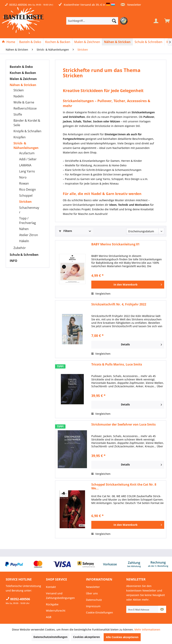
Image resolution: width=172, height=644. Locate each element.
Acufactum (27, 153)
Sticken (19, 90)
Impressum (93, 606)
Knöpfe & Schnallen (27, 131)
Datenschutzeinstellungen (50, 637)
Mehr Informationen (147, 630)
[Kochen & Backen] (58, 42)
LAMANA (25, 165)
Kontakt (51, 587)
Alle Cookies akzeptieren (122, 637)
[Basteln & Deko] (30, 42)
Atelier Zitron (29, 235)
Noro (23, 177)
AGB (49, 617)
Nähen (24, 229)
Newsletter (131, 5)
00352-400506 (18, 5)
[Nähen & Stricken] (117, 42)
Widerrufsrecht (56, 611)
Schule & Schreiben (24, 255)
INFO (13, 261)
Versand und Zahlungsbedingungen (60, 596)
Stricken (25, 202)
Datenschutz (94, 600)
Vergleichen (101, 294)
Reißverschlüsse (25, 108)
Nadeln (19, 96)
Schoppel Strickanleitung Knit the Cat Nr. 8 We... (124, 486)
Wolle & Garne (24, 102)
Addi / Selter (28, 159)
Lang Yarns (27, 171)
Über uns (92, 593)
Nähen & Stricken (23, 85)
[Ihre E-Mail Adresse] (142, 609)
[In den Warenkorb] (128, 285)
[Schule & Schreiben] (148, 42)
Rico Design (28, 189)
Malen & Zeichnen (23, 79)
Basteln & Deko (21, 67)
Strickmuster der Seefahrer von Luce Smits (123, 425)
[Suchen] (114, 21)
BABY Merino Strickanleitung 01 (115, 244)
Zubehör (20, 248)
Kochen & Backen (23, 73)
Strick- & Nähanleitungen (26, 146)
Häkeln (24, 241)
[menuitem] (98, 21)
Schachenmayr (29, 210)
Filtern (65, 231)
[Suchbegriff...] (92, 21)
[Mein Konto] (156, 21)
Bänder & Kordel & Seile (27, 123)
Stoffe (18, 114)
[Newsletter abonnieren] (162, 609)
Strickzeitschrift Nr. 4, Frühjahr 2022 (119, 304)
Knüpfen (20, 137)
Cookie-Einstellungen (99, 612)
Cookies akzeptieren (86, 637)
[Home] (9, 42)
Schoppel (26, 196)
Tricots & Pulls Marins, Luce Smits (117, 364)
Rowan (24, 183)
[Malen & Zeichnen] (87, 42)
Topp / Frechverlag (28, 221)
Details (141, 344)
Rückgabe (52, 604)
